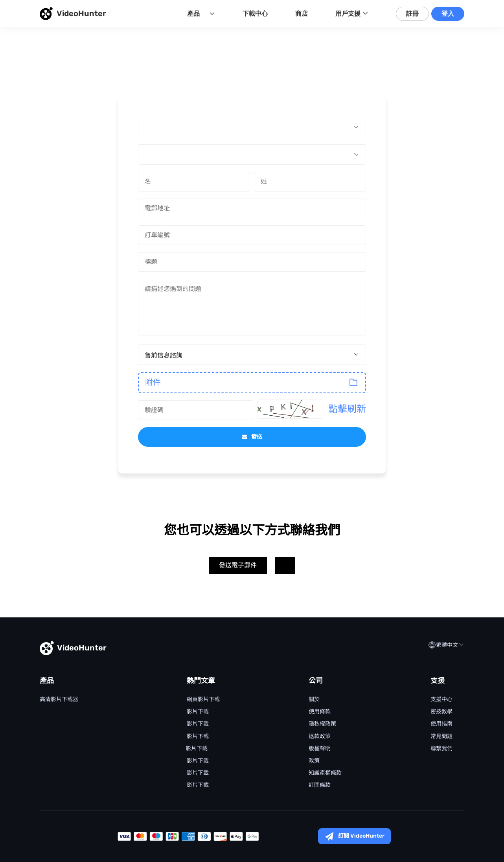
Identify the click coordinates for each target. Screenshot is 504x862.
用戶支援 (348, 14)
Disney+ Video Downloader (59, 737)
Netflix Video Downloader (59, 712)
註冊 (412, 14)
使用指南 (441, 724)
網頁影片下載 (203, 700)
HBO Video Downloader (59, 761)
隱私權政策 (322, 724)
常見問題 (441, 737)
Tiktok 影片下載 (198, 773)
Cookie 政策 (314, 761)
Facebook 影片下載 (198, 785)
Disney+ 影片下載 (198, 724)
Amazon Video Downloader (59, 724)
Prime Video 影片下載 (198, 737)
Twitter (285, 565)
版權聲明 (320, 749)
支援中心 (441, 700)
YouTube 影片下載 (198, 749)
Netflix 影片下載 (198, 712)
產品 (193, 14)
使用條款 (320, 712)
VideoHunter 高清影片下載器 (59, 700)
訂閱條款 (320, 785)
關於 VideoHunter (314, 700)
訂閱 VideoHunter (354, 836)
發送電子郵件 (238, 565)
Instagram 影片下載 (198, 761)
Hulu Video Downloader (59, 749)
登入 (448, 14)
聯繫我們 (441, 749)
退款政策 (320, 737)
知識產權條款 (325, 773)
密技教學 (441, 712)
